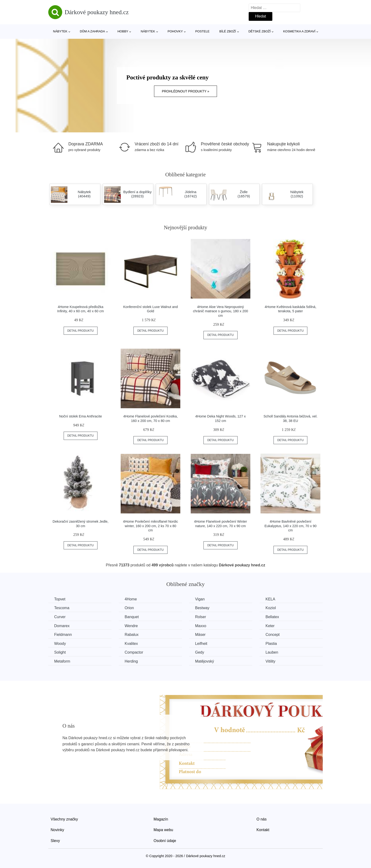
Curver (60, 617)
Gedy (199, 652)
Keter (270, 626)
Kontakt (263, 830)
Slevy (55, 841)
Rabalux (132, 635)
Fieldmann (63, 635)
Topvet (60, 599)
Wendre (131, 626)
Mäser (200, 635)
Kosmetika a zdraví (299, 31)
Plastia (271, 644)
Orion (129, 608)
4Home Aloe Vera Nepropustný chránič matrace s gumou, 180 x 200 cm (221, 311)
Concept (273, 635)
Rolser (200, 617)
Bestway (202, 608)
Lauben (272, 652)
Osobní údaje (165, 841)
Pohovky (175, 31)
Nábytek (60, 31)
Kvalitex (131, 644)
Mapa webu (163, 830)
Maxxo (201, 626)
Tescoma (62, 608)
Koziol (271, 608)
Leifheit (201, 644)
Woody (60, 644)
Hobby (123, 31)
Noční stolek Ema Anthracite (81, 416)
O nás (262, 819)
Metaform (62, 661)
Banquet (132, 617)
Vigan (200, 599)
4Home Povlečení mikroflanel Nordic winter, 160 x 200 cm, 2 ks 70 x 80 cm (151, 526)
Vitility (270, 661)
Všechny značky (64, 819)
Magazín (161, 819)
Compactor (134, 652)
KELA (270, 599)
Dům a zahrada (92, 31)
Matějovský (204, 661)
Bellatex (272, 617)
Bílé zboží (228, 31)
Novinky (57, 830)
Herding (131, 661)
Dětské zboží (260, 31)
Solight (60, 652)
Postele (202, 31)
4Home (131, 599)
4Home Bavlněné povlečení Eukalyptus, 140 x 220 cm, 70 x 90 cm (291, 526)
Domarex (62, 626)
